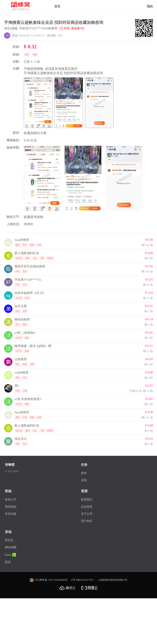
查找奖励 (11, 507)
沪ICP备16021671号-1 (83, 580)
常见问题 (11, 514)
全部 (84, 480)
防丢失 (9, 540)
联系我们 (87, 500)
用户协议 (87, 521)
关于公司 (87, 514)
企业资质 (87, 507)
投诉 (8, 562)
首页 (57, 6)
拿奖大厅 (11, 500)
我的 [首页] (150, 6)
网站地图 (11, 547)
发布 (84, 473)
